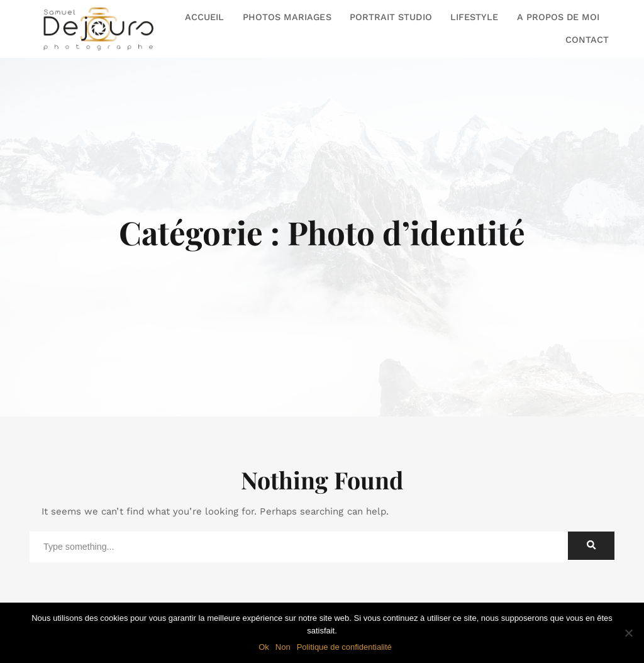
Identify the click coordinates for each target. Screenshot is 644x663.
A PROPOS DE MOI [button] (558, 17)
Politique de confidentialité (344, 647)
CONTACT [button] (587, 40)
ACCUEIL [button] (204, 17)
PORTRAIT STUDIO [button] (391, 17)
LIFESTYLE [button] (475, 17)
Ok (264, 647)
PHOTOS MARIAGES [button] (287, 17)
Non (283, 647)
